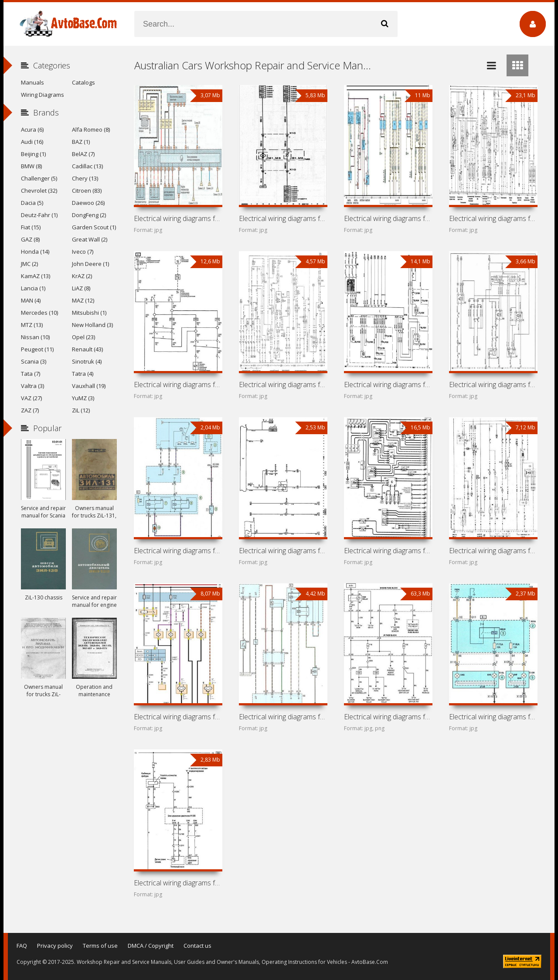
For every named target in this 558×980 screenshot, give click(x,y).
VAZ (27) (31, 398)
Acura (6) (32, 129)
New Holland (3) (92, 325)
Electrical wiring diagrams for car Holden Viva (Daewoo (178, 717)
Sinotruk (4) (87, 361)
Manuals (32, 82)
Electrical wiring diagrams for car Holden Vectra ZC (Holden (283, 218)
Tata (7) (31, 374)
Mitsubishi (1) (89, 313)
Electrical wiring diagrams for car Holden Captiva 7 (388, 717)
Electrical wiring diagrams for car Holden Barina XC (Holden (388, 385)
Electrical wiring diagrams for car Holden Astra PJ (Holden (178, 551)
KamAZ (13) (36, 276)
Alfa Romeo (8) (91, 129)
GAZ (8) (30, 239)
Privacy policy (55, 946)
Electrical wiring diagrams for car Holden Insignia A (178, 385)
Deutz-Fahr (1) (39, 215)
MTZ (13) (32, 325)
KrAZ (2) (82, 276)
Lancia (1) (33, 288)
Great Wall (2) (90, 239)
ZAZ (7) (30, 410)
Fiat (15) (31, 227)
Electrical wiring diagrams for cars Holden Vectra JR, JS (388, 218)
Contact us (197, 946)
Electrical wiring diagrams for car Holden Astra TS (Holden (388, 551)
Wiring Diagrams (43, 95)
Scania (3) (34, 361)
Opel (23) (83, 337)
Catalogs (83, 82)
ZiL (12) (81, 410)
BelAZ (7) (83, 154)
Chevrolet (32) (39, 191)
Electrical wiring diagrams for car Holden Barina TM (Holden (493, 717)
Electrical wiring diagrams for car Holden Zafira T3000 (178, 218)
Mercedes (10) (39, 313)
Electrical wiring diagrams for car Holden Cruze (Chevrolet (283, 717)
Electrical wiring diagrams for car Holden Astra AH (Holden (283, 551)
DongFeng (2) (89, 215)
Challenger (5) (39, 178)
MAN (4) (31, 300)
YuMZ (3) (83, 398)
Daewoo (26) (88, 203)
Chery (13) (85, 178)
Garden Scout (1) (94, 227)
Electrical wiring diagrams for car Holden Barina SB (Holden (493, 385)
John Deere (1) (90, 264)
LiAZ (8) (81, 288)
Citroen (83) (87, 191)
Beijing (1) (33, 154)
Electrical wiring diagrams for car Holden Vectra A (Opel (493, 218)
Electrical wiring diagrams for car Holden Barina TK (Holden (178, 883)
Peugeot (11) (37, 349)
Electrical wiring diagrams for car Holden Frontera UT (283, 385)
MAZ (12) (83, 300)
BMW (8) (31, 166)
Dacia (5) (32, 203)
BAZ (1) (81, 142)
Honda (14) (35, 252)
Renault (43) (87, 349)
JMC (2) (29, 264)
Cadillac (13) (87, 166)
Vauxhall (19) (89, 386)
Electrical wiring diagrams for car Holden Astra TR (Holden (493, 551)
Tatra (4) (83, 374)
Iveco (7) (83, 252)
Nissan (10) (35, 337)
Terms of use (100, 946)
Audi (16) (32, 142)
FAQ (22, 946)
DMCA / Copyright (151, 946)
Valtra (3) (32, 386)
